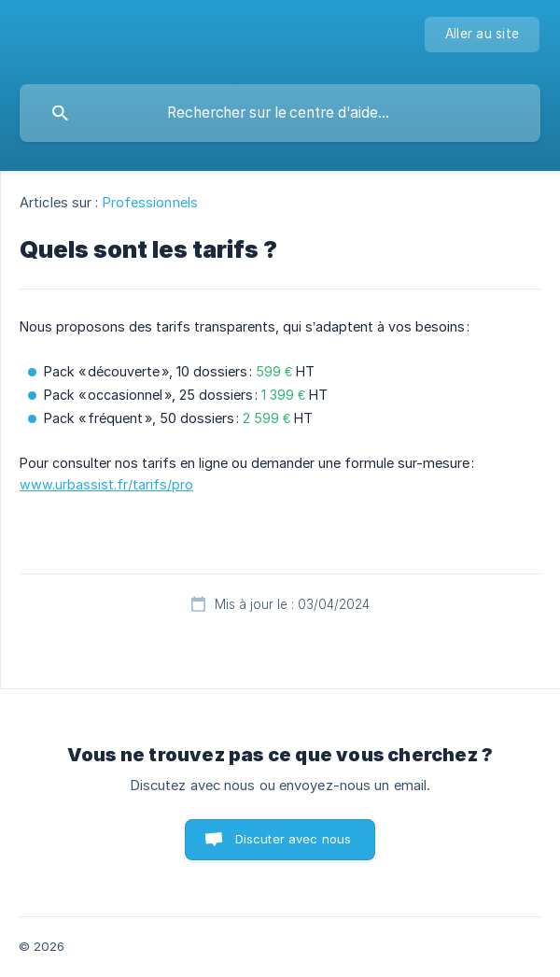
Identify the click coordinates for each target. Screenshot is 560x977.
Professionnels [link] (150, 202)
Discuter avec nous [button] (294, 839)
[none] (482, 35)
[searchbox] (280, 113)
